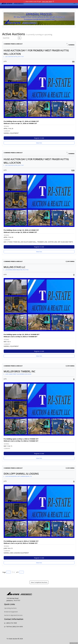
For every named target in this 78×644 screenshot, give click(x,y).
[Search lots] (10, 38)
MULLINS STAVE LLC (15, 267)
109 (73, 170)
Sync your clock (48, 1)
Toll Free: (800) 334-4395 (14, 627)
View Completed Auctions (39, 582)
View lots (39, 143)
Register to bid (39, 138)
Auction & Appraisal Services (13, 615)
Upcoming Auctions (10, 608)
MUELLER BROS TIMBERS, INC (19, 371)
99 (73, 62)
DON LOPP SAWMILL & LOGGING (21, 474)
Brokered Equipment (11, 612)
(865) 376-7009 (11, 623)
